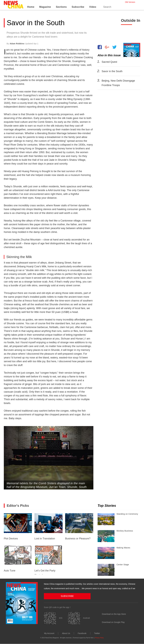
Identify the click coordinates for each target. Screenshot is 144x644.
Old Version (130, 2)
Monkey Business (125, 531)
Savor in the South (112, 71)
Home (31, 7)
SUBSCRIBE (58, 596)
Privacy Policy (99, 638)
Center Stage (123, 565)
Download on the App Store (114, 614)
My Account (49, 633)
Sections (61, 7)
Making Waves (123, 548)
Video (93, 7)
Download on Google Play (113, 622)
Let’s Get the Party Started (49, 560)
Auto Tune (18, 559)
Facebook (82, 633)
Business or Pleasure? (79, 527)
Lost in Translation (49, 527)
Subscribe (78, 7)
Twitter (97, 633)
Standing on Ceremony (127, 514)
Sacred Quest (109, 62)
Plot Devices (18, 527)
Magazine (45, 7)
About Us (66, 633)
